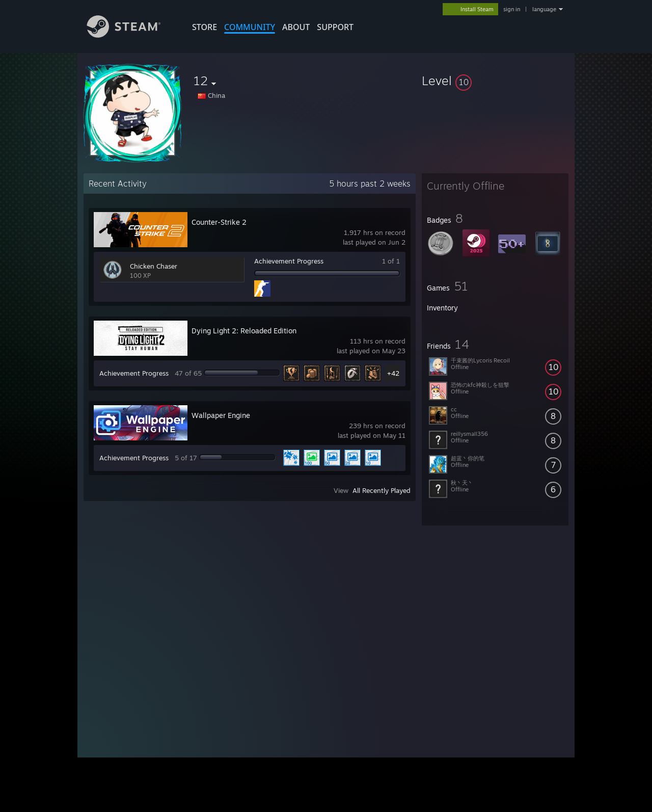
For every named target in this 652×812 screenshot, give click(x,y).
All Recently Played (382, 490)
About (296, 27)
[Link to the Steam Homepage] (131, 35)
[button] (495, 81)
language (544, 9)
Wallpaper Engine (221, 415)
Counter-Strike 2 (219, 222)
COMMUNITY (250, 27)
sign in (512, 9)
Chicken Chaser (154, 266)
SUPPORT (335, 27)
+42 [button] (393, 373)
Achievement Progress (289, 261)
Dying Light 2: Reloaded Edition (244, 331)
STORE (205, 27)
